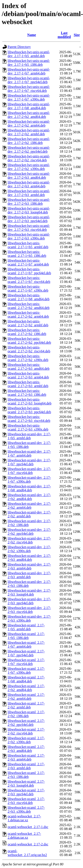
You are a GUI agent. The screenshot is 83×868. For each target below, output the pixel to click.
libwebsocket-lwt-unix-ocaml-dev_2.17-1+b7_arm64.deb (29, 71)
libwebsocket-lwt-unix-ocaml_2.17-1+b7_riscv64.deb (29, 280)
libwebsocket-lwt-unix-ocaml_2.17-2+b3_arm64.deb (28, 375)
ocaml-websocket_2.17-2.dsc (28, 844)
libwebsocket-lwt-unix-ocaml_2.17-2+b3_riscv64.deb (29, 419)
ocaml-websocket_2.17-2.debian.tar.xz (24, 836)
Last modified (64, 35)
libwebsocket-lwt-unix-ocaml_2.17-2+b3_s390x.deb (28, 427)
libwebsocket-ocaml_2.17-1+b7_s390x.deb (26, 671)
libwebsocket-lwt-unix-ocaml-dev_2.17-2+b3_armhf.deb (29, 193)
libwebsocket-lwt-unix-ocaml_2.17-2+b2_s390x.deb (28, 358)
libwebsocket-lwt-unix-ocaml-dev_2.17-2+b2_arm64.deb (29, 123)
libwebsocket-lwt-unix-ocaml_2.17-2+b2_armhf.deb (28, 323)
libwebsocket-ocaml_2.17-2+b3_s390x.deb (26, 809)
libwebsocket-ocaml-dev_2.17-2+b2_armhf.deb (29, 514)
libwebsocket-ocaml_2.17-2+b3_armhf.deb (26, 766)
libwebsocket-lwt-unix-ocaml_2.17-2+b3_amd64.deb (29, 367)
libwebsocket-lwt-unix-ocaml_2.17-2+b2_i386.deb (27, 332)
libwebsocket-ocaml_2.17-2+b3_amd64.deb (26, 749)
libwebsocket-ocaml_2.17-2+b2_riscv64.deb (26, 731)
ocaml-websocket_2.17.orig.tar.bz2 (27, 853)
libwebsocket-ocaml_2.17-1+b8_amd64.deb (26, 679)
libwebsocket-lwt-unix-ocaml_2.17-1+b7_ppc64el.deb (29, 271)
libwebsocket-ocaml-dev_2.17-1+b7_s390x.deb (29, 479)
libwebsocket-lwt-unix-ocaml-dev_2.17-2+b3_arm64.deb (29, 184)
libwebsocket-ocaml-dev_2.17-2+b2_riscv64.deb (29, 540)
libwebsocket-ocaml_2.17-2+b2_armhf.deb (26, 705)
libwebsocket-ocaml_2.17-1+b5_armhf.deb (26, 627)
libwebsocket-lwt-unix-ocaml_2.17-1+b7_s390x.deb (28, 288)
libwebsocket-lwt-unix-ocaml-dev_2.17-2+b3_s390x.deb (29, 236)
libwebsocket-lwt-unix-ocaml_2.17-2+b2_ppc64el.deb (29, 341)
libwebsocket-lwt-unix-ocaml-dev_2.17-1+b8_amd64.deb (29, 106)
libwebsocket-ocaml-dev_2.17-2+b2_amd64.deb (29, 497)
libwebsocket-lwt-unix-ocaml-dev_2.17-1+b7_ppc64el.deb (29, 80)
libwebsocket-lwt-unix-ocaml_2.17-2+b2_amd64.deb (29, 306)
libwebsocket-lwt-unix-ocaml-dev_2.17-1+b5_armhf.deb (29, 54)
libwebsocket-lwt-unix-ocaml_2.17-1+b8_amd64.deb (29, 297)
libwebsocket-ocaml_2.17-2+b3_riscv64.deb (26, 801)
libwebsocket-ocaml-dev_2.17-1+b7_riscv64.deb (29, 471)
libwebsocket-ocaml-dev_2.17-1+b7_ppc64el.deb (29, 462)
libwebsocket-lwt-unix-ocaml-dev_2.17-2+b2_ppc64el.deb (29, 149)
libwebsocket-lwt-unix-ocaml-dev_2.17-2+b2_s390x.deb (29, 167)
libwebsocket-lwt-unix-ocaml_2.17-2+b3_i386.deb (27, 393)
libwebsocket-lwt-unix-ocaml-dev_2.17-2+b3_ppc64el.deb (29, 219)
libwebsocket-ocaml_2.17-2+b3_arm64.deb (26, 757)
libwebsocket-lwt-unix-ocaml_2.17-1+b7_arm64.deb (28, 262)
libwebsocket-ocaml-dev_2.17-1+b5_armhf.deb (29, 436)
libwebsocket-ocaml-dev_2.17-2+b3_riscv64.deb (29, 610)
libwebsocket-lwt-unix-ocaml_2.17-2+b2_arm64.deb (28, 314)
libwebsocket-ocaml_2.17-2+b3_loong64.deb (26, 783)
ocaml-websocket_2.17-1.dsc (28, 827)
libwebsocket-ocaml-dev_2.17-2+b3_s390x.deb (29, 618)
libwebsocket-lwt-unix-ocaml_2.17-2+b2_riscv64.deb (29, 349)
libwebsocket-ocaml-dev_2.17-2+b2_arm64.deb (29, 506)
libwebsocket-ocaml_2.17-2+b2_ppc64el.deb (26, 723)
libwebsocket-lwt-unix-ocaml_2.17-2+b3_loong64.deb (30, 401)
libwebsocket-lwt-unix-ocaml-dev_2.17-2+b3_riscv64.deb (29, 228)
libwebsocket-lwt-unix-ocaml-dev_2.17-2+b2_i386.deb (29, 141)
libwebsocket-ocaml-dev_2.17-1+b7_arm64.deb (29, 453)
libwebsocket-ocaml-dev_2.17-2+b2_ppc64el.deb (29, 532)
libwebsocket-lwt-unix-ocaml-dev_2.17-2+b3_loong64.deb (29, 210)
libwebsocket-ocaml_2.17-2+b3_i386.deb (26, 775)
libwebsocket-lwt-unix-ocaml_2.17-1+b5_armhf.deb (28, 245)
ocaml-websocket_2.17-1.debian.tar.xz (24, 818)
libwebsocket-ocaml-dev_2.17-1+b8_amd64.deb (29, 488)
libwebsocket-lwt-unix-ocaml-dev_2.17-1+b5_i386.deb (29, 63)
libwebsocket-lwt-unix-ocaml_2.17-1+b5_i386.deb (27, 254)
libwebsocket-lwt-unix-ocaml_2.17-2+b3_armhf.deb (28, 384)
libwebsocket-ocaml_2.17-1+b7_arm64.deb (26, 644)
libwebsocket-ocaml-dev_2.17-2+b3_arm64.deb (29, 566)
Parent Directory (19, 47)
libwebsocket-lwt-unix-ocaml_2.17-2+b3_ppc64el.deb (29, 410)
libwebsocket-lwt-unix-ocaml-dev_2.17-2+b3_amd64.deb (29, 176)
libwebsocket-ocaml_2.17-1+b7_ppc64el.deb (26, 653)
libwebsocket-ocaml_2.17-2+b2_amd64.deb (26, 688)
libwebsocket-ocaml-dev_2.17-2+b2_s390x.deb (29, 549)
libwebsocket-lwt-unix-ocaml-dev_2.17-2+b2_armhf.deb (29, 132)
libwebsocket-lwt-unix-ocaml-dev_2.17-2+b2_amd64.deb (29, 115)
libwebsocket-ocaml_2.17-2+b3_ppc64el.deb (26, 792)
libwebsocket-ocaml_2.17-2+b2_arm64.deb (26, 697)
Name (32, 35)
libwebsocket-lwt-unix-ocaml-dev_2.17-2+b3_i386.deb (29, 202)
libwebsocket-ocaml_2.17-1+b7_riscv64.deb (26, 662)
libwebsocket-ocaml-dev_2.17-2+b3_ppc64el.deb (29, 601)
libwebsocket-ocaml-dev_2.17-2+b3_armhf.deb (29, 575)
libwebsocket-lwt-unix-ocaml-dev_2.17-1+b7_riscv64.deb (29, 89)
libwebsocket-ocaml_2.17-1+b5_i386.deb (26, 636)
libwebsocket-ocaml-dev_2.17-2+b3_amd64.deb (29, 558)
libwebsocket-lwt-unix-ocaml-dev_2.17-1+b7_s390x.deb (29, 97)
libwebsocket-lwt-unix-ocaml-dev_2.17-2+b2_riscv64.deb (29, 158)
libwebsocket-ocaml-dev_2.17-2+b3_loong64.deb (29, 592)
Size (77, 35)
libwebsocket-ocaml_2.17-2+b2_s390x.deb (26, 740)
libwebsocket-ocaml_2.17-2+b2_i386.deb (26, 714)
